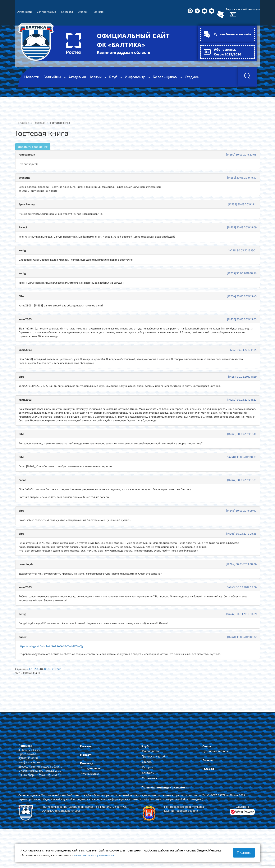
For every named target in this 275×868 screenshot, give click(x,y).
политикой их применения (94, 855)
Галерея (208, 793)
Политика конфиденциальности (165, 812)
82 (36, 692)
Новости (86, 779)
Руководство (150, 775)
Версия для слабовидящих (243, 9)
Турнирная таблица (216, 775)
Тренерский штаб (153, 781)
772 (63, 692)
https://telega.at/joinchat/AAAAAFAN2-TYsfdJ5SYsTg (54, 668)
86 (53, 692)
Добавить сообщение (33, 147)
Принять (244, 853)
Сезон (207, 771)
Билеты (208, 785)
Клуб (145, 771)
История (148, 792)
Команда (87, 788)
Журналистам (90, 798)
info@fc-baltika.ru (30, 787)
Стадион (148, 786)
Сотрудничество (91, 793)
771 (58, 692)
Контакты (148, 797)
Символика (149, 803)
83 (40, 692)
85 (49, 692)
